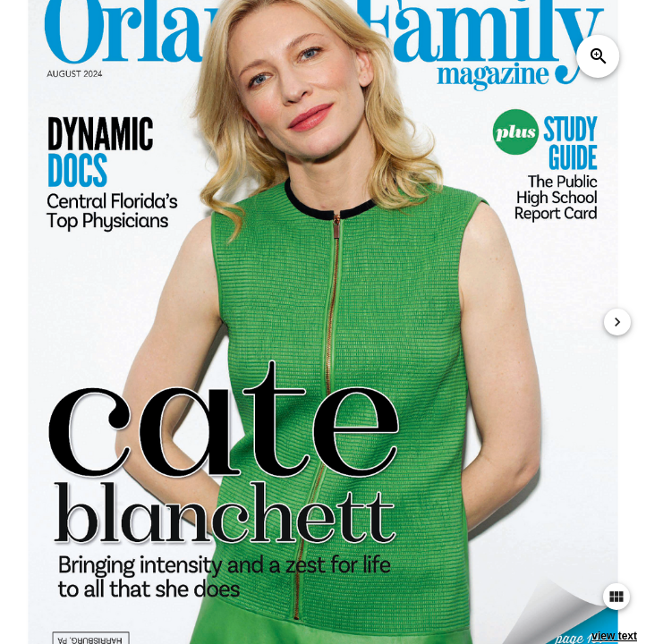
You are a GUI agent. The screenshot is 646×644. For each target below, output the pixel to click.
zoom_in (599, 56)
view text (614, 636)
